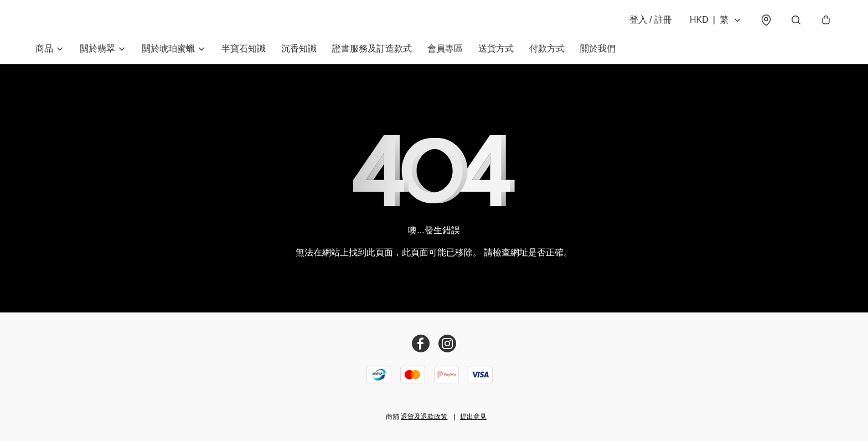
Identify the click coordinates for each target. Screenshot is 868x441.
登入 (651, 20)
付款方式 (547, 48)
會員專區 (445, 48)
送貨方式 (496, 48)
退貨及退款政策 (424, 417)
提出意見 (473, 417)
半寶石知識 (244, 48)
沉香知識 (299, 48)
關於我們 (598, 48)
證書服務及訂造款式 (372, 48)
